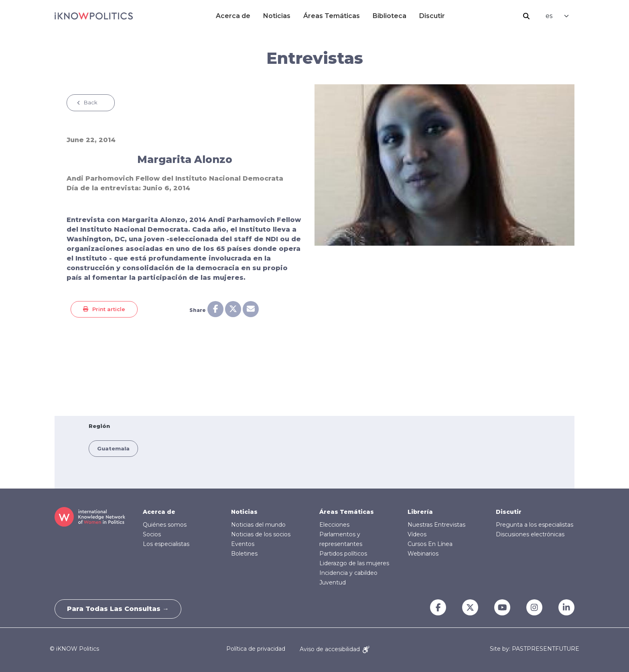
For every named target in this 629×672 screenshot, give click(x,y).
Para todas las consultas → (118, 609)
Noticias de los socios (261, 534)
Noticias (277, 16)
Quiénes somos (165, 525)
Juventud (333, 582)
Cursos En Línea (430, 544)
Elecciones (334, 525)
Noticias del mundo (258, 525)
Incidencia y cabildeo (348, 573)
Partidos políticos (343, 554)
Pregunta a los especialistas (535, 525)
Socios (152, 534)
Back (91, 102)
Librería (420, 512)
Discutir (432, 16)
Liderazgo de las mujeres (354, 563)
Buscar (526, 16)
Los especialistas (166, 544)
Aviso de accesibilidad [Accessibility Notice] (335, 649)
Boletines (244, 554)
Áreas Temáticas (332, 16)
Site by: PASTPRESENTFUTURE (535, 649)
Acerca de (233, 16)
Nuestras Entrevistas (436, 525)
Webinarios (423, 554)
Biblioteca (390, 16)
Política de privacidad (256, 649)
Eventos (243, 544)
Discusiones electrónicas (530, 534)
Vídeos (417, 534)
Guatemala (113, 448)
